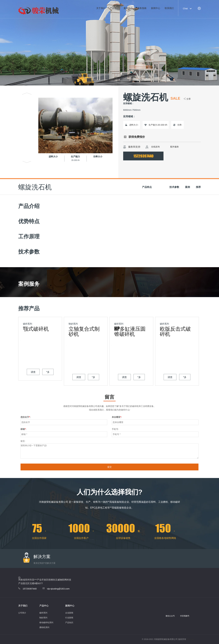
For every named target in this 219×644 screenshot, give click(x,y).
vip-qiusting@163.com (58, 589)
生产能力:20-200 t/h (158, 125)
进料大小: (134, 125)
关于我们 (101, 8)
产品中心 (115, 8)
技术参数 (174, 187)
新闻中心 (156, 8)
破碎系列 (43, 613)
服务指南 (142, 8)
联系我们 (169, 8)
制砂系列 (43, 618)
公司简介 (22, 613)
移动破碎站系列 (46, 623)
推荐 (198, 187)
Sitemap (190, 639)
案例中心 (128, 8)
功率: (180, 125)
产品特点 (147, 187)
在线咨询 (153, 147)
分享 (189, 99)
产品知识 (69, 623)
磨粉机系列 (44, 627)
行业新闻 (69, 618)
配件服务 (172, 147)
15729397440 (143, 156)
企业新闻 (69, 613)
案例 (188, 187)
